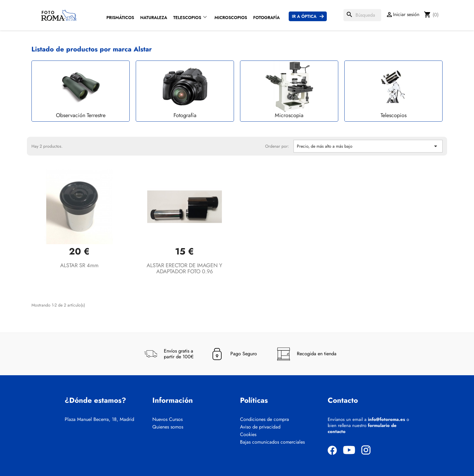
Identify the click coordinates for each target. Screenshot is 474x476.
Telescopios (187, 18)
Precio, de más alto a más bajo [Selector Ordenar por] (368, 146)
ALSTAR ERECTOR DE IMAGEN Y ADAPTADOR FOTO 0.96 (184, 268)
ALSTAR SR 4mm (79, 265)
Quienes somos (168, 427)
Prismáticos (120, 18)
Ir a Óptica (304, 16)
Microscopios (231, 18)
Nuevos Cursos (167, 419)
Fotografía (266, 18)
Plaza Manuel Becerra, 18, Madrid (99, 419)
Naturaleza (154, 18)
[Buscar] (362, 15)
